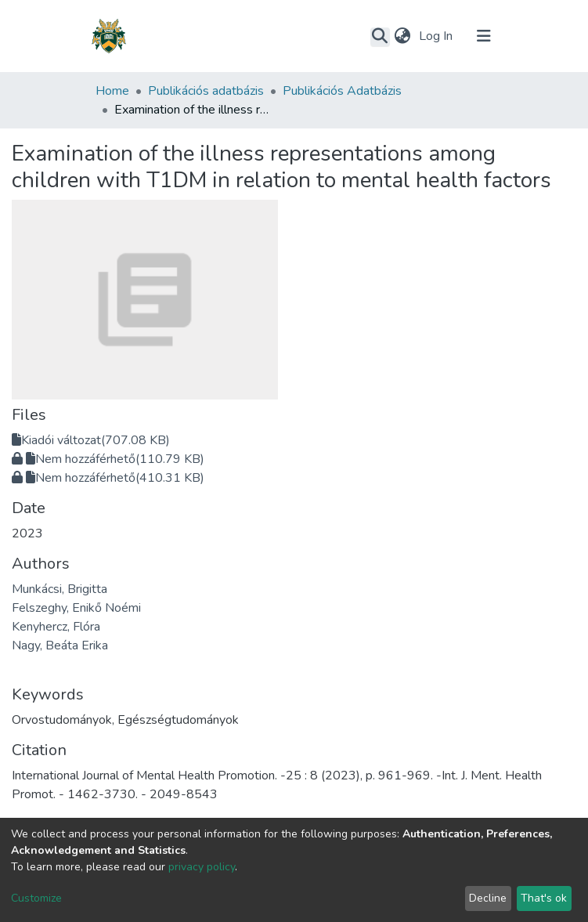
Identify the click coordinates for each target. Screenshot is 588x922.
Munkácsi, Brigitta (60, 589)
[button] (403, 36)
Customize (36, 898)
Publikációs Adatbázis (342, 91)
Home (112, 91)
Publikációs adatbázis (206, 91)
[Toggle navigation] (484, 36)
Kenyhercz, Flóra (56, 627)
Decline (488, 898)
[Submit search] (380, 37)
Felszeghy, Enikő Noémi (76, 608)
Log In (437, 36)
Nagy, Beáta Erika (60, 645)
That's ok (544, 898)
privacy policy (202, 867)
